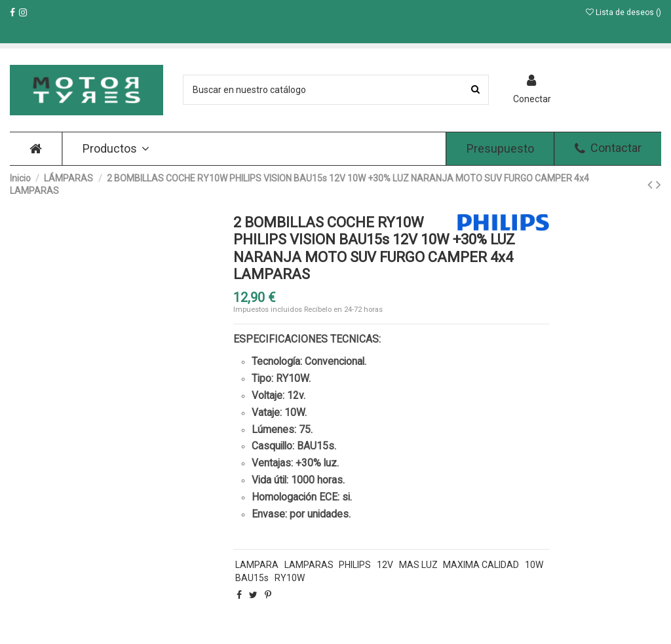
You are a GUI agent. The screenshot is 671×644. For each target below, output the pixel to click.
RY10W (290, 578)
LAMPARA (257, 565)
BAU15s (252, 578)
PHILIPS (355, 565)
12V (385, 565)
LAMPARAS (309, 565)
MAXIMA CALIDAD (481, 565)
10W (534, 565)
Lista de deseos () (623, 12)
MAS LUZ (418, 565)
